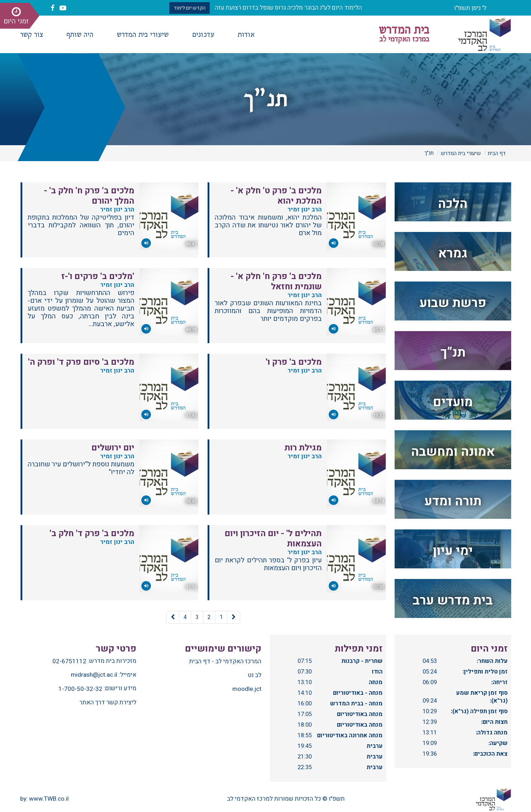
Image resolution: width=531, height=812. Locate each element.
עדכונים (203, 34)
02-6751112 (69, 661)
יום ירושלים (113, 448)
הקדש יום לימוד (190, 8)
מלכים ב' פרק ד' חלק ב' (92, 533)
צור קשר (32, 34)
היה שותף (80, 34)
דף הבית (497, 153)
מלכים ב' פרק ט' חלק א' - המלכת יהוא (276, 196)
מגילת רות (303, 448)
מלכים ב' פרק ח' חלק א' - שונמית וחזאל (276, 282)
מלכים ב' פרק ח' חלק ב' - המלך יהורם (89, 196)
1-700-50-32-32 (80, 689)
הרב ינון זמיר (303, 209)
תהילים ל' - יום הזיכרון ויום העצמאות (273, 539)
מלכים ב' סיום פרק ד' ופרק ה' (81, 362)
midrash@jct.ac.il (94, 675)
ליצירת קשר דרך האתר (108, 703)
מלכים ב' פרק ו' (294, 362)
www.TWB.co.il (49, 799)
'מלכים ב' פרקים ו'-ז (98, 276)
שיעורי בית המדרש (143, 34)
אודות (246, 34)
